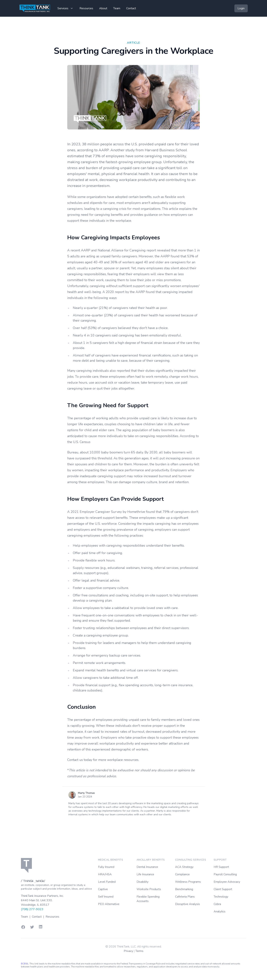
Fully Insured (106, 867)
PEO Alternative (109, 904)
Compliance (182, 874)
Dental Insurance (147, 867)
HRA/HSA (105, 874)
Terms (139, 951)
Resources (86, 8)
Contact (131, 8)
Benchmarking (184, 889)
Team (117, 8)
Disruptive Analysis (188, 904)
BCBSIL (25, 964)
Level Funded (107, 882)
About (103, 8)
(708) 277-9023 (32, 909)
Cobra (217, 904)
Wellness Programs (188, 882)
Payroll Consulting (225, 874)
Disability (142, 882)
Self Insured (106, 897)
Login (241, 8)
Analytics (220, 911)
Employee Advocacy (227, 882)
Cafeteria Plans (185, 897)
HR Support (221, 867)
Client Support (223, 889)
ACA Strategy (184, 867)
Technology (221, 897)
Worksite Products (149, 889)
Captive (103, 889)
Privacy (129, 951)
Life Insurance (145, 874)
